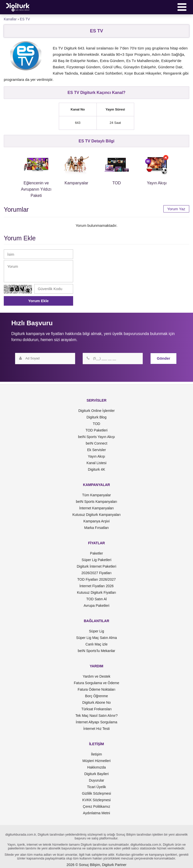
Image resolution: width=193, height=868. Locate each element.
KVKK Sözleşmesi (97, 800)
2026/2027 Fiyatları (96, 573)
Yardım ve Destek (96, 676)
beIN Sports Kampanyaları (96, 502)
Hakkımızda (96, 767)
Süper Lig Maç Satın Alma (96, 638)
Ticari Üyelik (96, 787)
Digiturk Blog (96, 417)
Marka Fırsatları (96, 528)
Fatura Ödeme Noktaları (96, 689)
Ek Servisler (97, 450)
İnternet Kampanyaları (96, 508)
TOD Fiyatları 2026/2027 (96, 579)
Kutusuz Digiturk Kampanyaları (96, 515)
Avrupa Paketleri (96, 606)
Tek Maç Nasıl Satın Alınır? (96, 716)
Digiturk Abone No (97, 702)
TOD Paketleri (96, 430)
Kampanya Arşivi (96, 521)
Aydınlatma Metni (96, 813)
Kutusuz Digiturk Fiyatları (96, 592)
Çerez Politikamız (97, 806)
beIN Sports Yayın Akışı (97, 437)
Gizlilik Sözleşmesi (96, 793)
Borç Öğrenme (96, 696)
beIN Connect (96, 443)
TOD (96, 424)
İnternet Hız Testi (97, 729)
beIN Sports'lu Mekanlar (97, 651)
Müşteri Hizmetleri (96, 761)
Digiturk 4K (96, 469)
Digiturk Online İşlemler (97, 411)
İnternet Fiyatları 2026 (96, 586)
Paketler (96, 553)
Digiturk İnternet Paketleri (96, 566)
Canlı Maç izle (96, 644)
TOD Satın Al (96, 599)
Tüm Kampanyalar (96, 495)
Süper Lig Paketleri (96, 560)
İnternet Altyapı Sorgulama (97, 722)
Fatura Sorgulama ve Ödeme (97, 683)
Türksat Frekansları (97, 709)
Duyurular (97, 780)
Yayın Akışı (97, 456)
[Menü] (182, 7)
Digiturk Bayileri (96, 774)
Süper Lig (96, 631)
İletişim (96, 754)
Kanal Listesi (96, 463)
